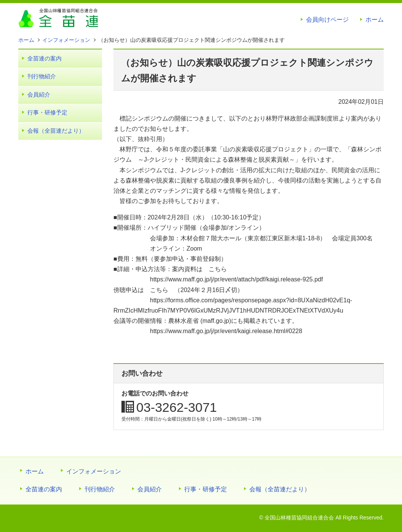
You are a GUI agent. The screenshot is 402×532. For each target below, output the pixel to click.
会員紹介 (39, 94)
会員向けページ (327, 20)
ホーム (375, 20)
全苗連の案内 (45, 58)
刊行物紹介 (42, 76)
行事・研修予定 (47, 112)
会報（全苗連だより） (56, 131)
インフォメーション (94, 471)
